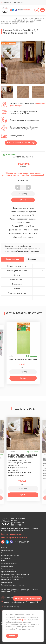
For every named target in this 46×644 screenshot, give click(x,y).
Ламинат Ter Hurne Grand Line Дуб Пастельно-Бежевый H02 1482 (22, 456)
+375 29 (24, 10)
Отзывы (35, 590)
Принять (12, 636)
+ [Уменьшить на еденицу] (29, 187)
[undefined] (4, 62)
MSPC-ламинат (7, 561)
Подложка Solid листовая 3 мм (23, 359)
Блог (14, 592)
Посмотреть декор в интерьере (27, 598)
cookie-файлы (22, 620)
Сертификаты (6, 592)
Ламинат (4, 548)
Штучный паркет (7, 566)
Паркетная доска (7, 550)
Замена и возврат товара (10, 590)
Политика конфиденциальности (13, 534)
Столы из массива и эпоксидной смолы (15, 574)
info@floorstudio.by (12, 606)
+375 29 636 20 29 (22, 542)
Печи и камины (7, 582)
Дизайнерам (26, 590)
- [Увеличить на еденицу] (17, 187)
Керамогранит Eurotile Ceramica (12, 577)
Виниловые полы (7, 553)
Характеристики (13, 259)
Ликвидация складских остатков (13, 585)
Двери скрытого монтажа (10, 580)
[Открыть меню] (42, 10)
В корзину (23, 194)
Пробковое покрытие (9, 572)
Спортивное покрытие (9, 564)
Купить (23, 200)
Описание (32, 259)
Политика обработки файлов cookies (14, 538)
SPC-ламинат (6, 558)
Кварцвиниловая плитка (10, 556)
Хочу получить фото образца (21, 143)
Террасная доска (7, 569)
